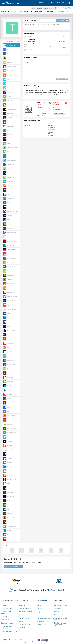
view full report (59, 114)
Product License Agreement (60, 624)
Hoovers (22, 628)
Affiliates (40, 608)
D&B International (43, 621)
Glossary (4, 617)
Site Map (57, 608)
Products (4, 605)
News (21, 621)
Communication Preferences (7, 627)
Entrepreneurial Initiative (45, 618)
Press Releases (24, 618)
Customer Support (8, 623)
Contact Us (5, 620)
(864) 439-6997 (55, 25)
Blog (38, 612)
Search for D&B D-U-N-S (10, 631)
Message (28, 62)
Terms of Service (40, 642)
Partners (39, 605)
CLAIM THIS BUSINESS (63, 21)
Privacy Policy (59, 615)
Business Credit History (27, 612)
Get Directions (45, 25)
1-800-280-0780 (65, 9)
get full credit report (12, 567)
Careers (21, 615)
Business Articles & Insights (8, 613)
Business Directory (61, 605)
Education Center (7, 608)
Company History (25, 608)
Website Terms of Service (61, 619)
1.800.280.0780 (25, 590)
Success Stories (24, 625)
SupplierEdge (41, 625)
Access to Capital (43, 615)
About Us (22, 605)
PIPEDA (57, 612)
